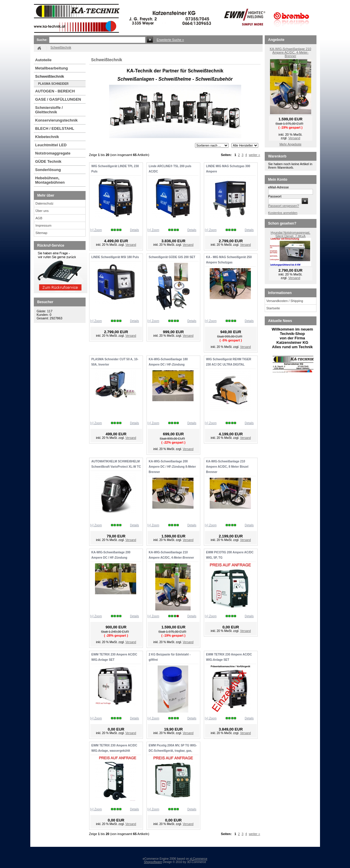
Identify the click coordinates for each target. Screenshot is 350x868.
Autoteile (44, 60)
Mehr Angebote (290, 144)
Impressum (44, 225)
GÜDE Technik (48, 161)
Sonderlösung (48, 170)
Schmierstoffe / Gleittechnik (49, 110)
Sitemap (41, 233)
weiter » (255, 155)
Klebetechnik (47, 137)
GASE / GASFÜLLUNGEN (58, 99)
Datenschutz (45, 203)
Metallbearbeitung (52, 68)
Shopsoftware (153, 862)
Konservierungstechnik (57, 120)
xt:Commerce (198, 859)
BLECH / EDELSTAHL (55, 128)
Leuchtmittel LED (51, 145)
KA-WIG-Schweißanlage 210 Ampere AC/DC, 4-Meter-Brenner (290, 52)
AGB (39, 218)
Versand (131, 245)
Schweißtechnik (50, 76)
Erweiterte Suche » (170, 40)
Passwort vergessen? (284, 206)
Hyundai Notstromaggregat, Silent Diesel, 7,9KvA (290, 234)
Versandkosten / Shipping (285, 301)
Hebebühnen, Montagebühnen (50, 180)
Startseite (273, 308)
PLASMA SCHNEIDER (54, 84)
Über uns (42, 211)
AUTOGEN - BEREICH (55, 91)
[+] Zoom (96, 230)
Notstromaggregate (53, 153)
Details (135, 230)
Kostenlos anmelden (283, 213)
